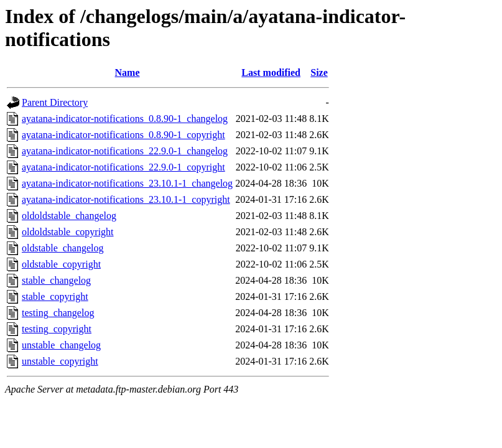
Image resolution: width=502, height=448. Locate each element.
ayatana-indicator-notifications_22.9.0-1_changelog (125, 151)
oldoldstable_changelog (69, 216)
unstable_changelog (61, 345)
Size (319, 72)
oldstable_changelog (63, 248)
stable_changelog (56, 280)
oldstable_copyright (61, 264)
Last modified (271, 72)
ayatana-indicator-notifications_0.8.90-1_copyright (123, 135)
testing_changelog (58, 313)
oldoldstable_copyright (68, 232)
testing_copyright (57, 329)
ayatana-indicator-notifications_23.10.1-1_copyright (126, 199)
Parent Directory (55, 102)
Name (128, 72)
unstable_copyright (60, 361)
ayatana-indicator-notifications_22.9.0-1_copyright (123, 167)
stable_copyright (55, 296)
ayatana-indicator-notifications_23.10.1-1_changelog (127, 183)
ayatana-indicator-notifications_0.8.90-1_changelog (125, 119)
